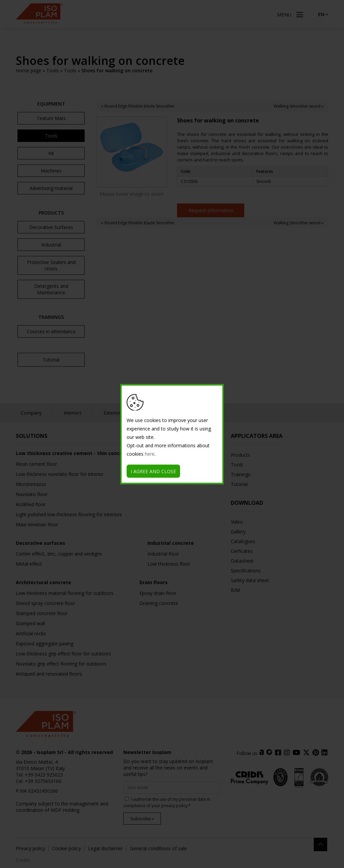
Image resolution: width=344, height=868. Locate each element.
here (150, 454)
